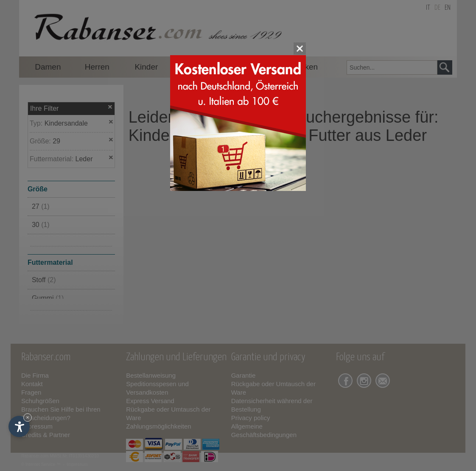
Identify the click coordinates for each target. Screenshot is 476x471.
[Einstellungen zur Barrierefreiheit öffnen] (19, 426)
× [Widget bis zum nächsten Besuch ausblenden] (28, 417)
